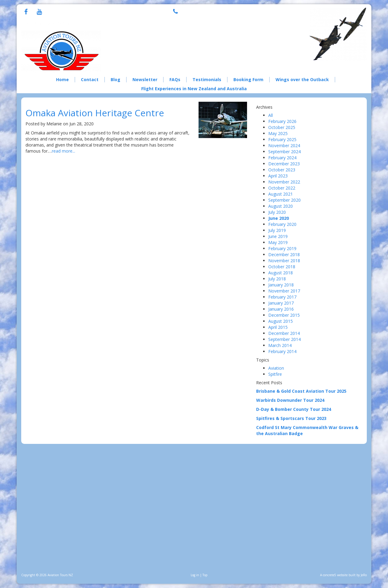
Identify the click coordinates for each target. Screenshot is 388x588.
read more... (64, 151)
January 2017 (281, 303)
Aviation (276, 368)
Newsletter (145, 79)
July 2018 (277, 279)
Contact (90, 79)
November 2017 (284, 291)
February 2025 (282, 139)
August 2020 (281, 206)
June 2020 (279, 218)
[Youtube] (39, 12)
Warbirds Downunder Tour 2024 (290, 400)
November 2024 (284, 145)
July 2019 (277, 230)
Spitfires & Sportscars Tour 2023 (291, 418)
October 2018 (282, 267)
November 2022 (284, 182)
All (271, 115)
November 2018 (284, 261)
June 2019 (278, 236)
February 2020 (282, 224)
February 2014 (282, 351)
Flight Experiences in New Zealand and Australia (194, 89)
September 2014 (284, 339)
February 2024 (282, 158)
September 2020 (284, 200)
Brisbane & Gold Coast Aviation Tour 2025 (301, 391)
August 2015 (281, 321)
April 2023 (278, 176)
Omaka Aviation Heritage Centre (95, 113)
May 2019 (278, 242)
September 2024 (284, 152)
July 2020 (277, 212)
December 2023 (284, 164)
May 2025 (278, 133)
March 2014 (280, 345)
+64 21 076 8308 (211, 11)
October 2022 (282, 188)
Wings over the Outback (302, 79)
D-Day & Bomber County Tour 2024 (294, 409)
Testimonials (207, 79)
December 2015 (284, 315)
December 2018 (284, 254)
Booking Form (248, 79)
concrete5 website (335, 575)
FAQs (175, 79)
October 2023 (282, 170)
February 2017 (282, 297)
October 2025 (282, 127)
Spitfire (275, 374)
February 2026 (282, 121)
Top (205, 575)
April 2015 (278, 327)
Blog (115, 79)
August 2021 (281, 194)
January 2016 (281, 309)
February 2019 (282, 248)
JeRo (364, 575)
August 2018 (281, 273)
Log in (195, 575)
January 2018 (281, 285)
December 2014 (284, 333)
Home (62, 79)
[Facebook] (26, 12)
